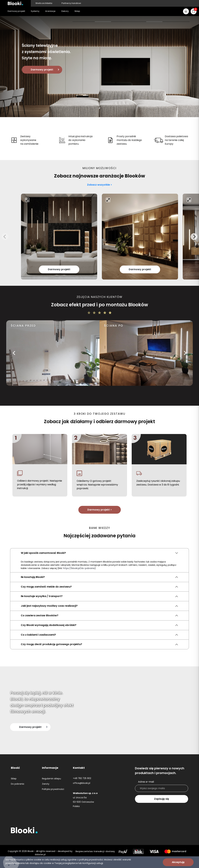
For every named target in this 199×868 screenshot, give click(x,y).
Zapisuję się (162, 799)
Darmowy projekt (42, 70)
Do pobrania (17, 784)
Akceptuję (178, 862)
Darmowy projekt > (100, 510)
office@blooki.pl (82, 783)
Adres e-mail (146, 782)
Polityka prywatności (53, 789)
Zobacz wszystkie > (99, 185)
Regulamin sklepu (51, 779)
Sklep (14, 779)
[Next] (194, 237)
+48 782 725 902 (82, 778)
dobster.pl (40, 854)
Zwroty (46, 784)
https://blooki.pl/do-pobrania (79, 568)
